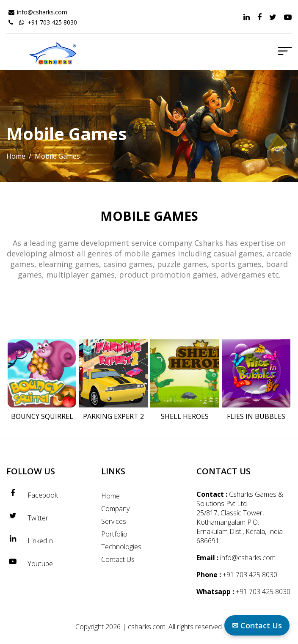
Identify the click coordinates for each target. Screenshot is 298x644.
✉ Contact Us (257, 625)
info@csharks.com (42, 12)
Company (115, 509)
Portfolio (114, 534)
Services (114, 521)
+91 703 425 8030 (52, 22)
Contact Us (118, 559)
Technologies (121, 547)
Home (16, 156)
